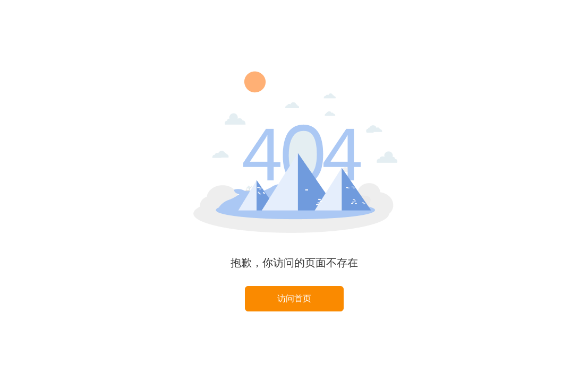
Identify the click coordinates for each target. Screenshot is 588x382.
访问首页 (294, 298)
